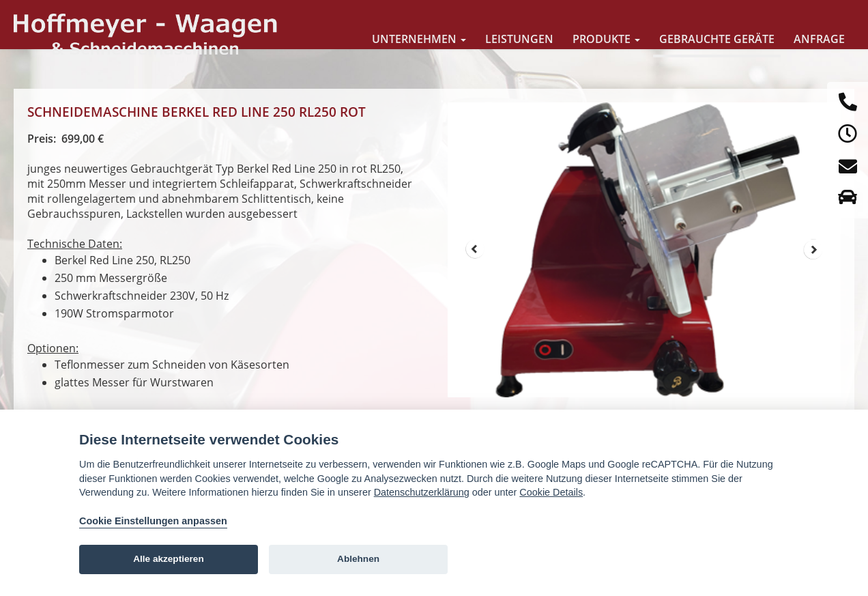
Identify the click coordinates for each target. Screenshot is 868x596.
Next (813, 249)
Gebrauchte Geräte (717, 39)
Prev (475, 249)
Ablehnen (358, 559)
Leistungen (519, 39)
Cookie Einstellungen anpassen (153, 521)
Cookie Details (551, 492)
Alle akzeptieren (169, 559)
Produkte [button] (606, 39)
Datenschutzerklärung (422, 492)
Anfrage (819, 39)
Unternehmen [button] (419, 39)
